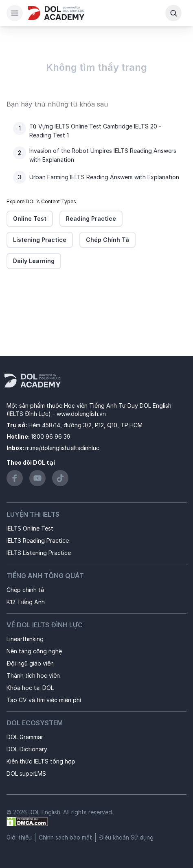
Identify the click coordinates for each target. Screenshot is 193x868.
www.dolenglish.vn (81, 414)
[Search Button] (173, 13)
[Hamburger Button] (15, 13)
